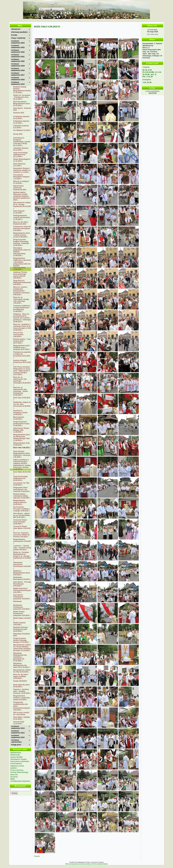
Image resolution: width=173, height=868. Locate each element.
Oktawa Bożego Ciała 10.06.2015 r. (21, 444)
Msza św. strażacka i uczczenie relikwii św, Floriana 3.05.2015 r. (22, 535)
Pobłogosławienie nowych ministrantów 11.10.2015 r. (22, 217)
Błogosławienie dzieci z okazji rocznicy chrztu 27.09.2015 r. (22, 235)
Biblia (13, 779)
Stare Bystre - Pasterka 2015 (22, 109)
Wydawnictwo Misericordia (16, 754)
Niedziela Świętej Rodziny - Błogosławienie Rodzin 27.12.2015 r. (22, 90)
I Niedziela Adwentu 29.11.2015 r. (21, 149)
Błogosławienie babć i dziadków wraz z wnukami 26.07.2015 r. (22, 348)
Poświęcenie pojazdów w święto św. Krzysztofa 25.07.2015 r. (22, 355)
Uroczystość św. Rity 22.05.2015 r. (21, 484)
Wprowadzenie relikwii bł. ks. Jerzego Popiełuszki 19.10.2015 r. (22, 205)
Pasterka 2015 (19, 113)
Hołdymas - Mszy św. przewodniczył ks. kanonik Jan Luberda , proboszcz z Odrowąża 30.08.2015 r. (22, 318)
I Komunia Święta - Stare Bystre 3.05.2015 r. (22, 528)
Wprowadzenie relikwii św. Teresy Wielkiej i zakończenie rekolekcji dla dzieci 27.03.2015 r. (22, 648)
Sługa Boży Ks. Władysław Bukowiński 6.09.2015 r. (22, 282)
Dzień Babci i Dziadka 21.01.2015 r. (22, 718)
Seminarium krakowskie (20, 761)
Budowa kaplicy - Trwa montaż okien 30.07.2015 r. (22, 341)
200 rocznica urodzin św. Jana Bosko (21, 714)
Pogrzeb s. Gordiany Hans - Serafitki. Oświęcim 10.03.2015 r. (22, 691)
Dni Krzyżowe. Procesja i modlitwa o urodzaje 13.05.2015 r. (22, 509)
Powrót (37, 856)
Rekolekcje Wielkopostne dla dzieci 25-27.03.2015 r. (22, 665)
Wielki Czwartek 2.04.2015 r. (19, 624)
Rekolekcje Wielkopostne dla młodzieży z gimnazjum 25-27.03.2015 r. (20, 657)
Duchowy (14, 777)
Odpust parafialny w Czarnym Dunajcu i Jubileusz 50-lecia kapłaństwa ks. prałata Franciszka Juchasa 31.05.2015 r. (22, 464)
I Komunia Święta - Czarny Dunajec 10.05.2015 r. (20, 522)
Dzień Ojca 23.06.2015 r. (22, 399)
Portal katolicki (16, 764)
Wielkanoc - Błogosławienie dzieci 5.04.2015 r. (22, 573)
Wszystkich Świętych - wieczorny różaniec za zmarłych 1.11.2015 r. (22, 170)
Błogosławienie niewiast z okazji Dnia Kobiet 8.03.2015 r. (22, 698)
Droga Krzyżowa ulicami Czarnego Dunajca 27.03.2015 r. (21, 640)
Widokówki (17, 601)
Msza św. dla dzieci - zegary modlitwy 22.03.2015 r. (21, 676)
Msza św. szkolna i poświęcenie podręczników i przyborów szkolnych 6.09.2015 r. (21, 291)
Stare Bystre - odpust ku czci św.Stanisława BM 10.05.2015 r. (22, 515)
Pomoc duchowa (17, 770)
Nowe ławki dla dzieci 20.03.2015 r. (21, 686)
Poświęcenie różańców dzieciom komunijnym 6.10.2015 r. (22, 229)
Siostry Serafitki (16, 757)
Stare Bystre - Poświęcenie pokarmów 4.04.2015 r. (22, 597)
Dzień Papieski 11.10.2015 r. (19, 212)
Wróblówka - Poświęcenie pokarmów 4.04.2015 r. (22, 607)
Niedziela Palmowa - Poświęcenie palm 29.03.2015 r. (21, 629)
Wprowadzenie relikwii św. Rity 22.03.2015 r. (22, 671)
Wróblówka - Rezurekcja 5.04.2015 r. (22, 578)
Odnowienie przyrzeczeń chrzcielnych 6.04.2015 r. (22, 565)
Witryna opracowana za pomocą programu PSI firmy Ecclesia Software (86, 864)
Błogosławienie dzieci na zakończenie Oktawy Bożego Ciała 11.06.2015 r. (22, 438)
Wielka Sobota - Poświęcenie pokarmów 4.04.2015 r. (22, 614)
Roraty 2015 (18, 134)
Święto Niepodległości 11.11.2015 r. (22, 160)
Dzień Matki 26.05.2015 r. (22, 473)
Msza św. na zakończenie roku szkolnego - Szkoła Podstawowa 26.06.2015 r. (20, 391)
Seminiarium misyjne (18, 759)
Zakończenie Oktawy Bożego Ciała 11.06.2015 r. (21, 430)
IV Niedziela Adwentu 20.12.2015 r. (21, 118)
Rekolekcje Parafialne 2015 (22, 635)
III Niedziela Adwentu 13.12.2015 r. (21, 122)
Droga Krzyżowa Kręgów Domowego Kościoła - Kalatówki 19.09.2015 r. (21, 242)
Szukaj (14, 793)
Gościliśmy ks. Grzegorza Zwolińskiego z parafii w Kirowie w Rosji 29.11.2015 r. (22, 142)
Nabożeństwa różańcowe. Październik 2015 (20, 188)
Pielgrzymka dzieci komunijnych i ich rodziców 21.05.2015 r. (22, 489)
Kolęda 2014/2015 (20, 681)
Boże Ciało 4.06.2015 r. (22, 448)
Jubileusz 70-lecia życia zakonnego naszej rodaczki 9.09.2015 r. (20, 275)
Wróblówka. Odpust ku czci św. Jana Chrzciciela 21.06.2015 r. (22, 405)
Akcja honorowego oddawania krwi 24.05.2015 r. (20, 478)
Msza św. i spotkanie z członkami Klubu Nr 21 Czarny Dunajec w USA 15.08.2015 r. (22, 327)
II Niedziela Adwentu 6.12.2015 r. (21, 127)
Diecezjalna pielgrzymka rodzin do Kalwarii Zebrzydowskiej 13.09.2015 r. (22, 252)
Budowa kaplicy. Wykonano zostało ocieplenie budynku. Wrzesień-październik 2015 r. (21, 196)
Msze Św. (14, 775)
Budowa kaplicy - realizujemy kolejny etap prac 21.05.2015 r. (22, 496)
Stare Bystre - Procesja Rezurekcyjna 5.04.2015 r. (22, 584)
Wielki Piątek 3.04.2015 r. (22, 619)
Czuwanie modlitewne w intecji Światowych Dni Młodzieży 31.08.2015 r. (22, 309)
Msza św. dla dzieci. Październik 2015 (21, 223)
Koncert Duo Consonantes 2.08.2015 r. (18, 335)
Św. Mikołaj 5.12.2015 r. (22, 130)
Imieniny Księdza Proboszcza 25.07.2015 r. (22, 362)
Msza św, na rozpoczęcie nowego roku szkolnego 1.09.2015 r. (21, 300)
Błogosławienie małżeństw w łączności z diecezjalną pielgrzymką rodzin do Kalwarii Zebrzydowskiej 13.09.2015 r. (22, 264)
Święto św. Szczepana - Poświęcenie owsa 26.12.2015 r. (22, 97)
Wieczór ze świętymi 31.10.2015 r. (21, 182)
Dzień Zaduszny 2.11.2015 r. (19, 165)
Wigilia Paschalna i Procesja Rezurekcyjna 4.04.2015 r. (22, 590)
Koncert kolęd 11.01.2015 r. (19, 723)
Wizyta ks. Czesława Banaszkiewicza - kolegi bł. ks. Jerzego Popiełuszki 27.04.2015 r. (22, 556)
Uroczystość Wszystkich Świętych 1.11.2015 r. (21, 177)
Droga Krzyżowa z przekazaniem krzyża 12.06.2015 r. (21, 424)
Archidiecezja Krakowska (20, 781)
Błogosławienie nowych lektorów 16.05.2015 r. (20, 502)
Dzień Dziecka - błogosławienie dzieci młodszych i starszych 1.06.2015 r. (22, 454)
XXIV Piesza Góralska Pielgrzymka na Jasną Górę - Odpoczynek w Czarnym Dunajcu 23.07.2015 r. (22, 371)
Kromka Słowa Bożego (19, 772)
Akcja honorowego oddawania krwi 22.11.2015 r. (20, 155)
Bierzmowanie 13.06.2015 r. (19, 418)
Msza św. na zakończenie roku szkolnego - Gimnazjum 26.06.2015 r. (22, 381)
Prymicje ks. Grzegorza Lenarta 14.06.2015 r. (20, 413)
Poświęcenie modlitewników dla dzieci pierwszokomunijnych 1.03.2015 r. (22, 706)
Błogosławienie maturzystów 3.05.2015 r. (22, 541)
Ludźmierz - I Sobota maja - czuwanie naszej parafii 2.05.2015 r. (22, 548)
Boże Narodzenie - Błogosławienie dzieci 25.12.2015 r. (22, 104)
